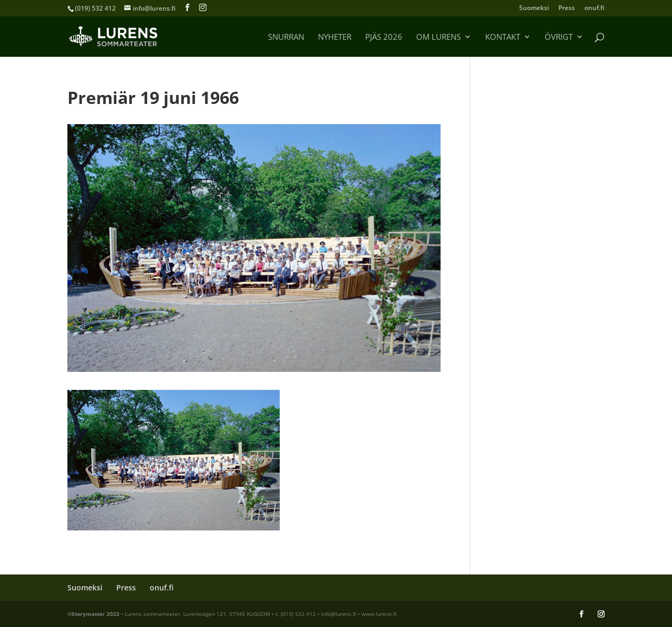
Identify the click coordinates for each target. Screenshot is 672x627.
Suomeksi (534, 8)
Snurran (286, 37)
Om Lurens (438, 37)
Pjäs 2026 (384, 37)
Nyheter (335, 37)
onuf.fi (595, 8)
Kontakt (503, 37)
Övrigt (559, 37)
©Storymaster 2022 (93, 614)
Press (567, 8)
